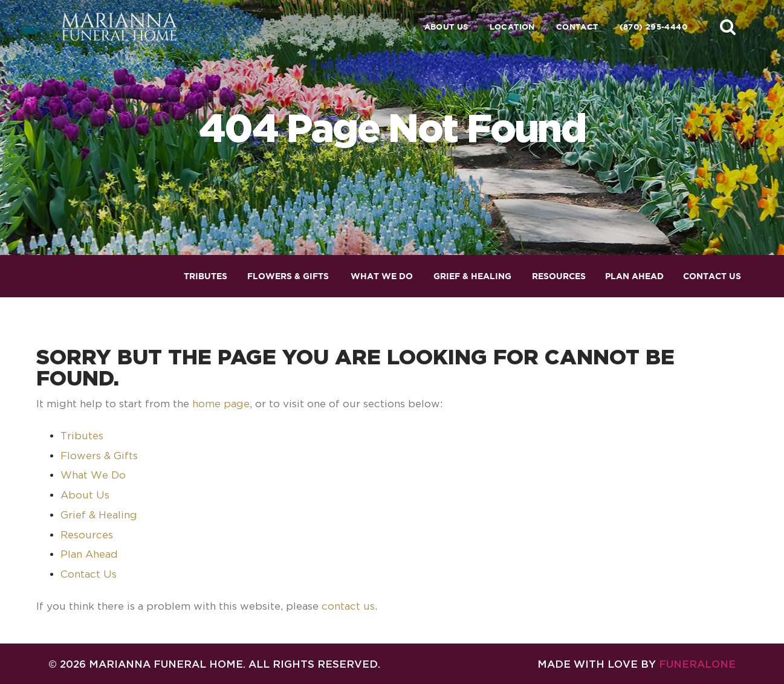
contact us (348, 606)
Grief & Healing (99, 515)
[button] (728, 27)
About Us (446, 27)
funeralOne (697, 664)
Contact (577, 27)
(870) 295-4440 (653, 27)
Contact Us (89, 574)
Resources (87, 535)
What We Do (93, 475)
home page (221, 404)
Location (512, 27)
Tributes (82, 436)
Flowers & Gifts (99, 456)
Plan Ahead (89, 554)
